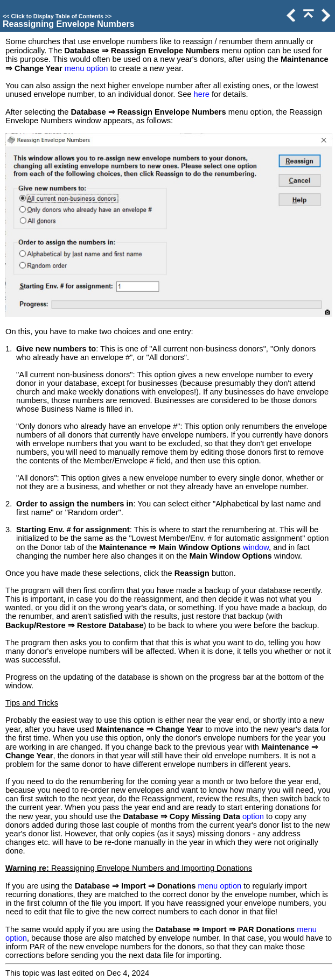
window (256, 547)
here (202, 94)
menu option (86, 68)
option (253, 816)
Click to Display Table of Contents (57, 16)
